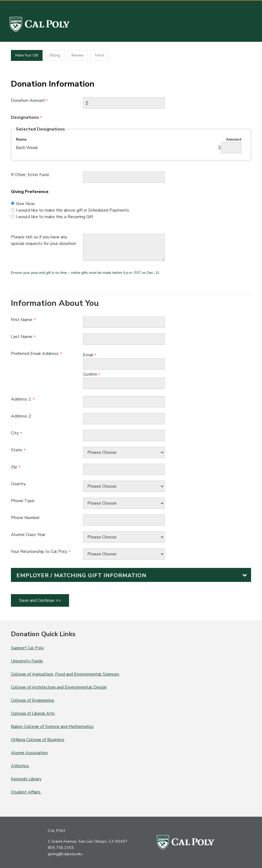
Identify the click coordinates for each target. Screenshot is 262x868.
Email (90, 355)
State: (18, 450)
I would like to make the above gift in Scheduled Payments (72, 210)
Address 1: (23, 399)
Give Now (25, 204)
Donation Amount (29, 100)
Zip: (16, 467)
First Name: (23, 320)
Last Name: (23, 337)
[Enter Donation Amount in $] (124, 103)
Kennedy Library (26, 779)
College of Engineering (32, 700)
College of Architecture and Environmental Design (59, 687)
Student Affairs (26, 792)
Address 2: (21, 416)
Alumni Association (29, 753)
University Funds (27, 661)
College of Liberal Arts (33, 713)
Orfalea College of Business (38, 740)
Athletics (20, 766)
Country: (19, 484)
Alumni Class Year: (29, 535)
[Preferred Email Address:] (124, 364)
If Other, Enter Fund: (30, 175)
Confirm (91, 374)
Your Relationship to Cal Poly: (41, 552)
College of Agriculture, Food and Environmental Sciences (65, 674)
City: (16, 433)
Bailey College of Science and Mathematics (52, 727)
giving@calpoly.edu (65, 854)
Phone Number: (26, 518)
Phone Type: (23, 501)
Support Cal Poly (27, 648)
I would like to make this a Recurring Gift (55, 217)
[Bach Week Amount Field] (231, 148)
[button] (131, 575)
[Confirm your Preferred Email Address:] (124, 383)
